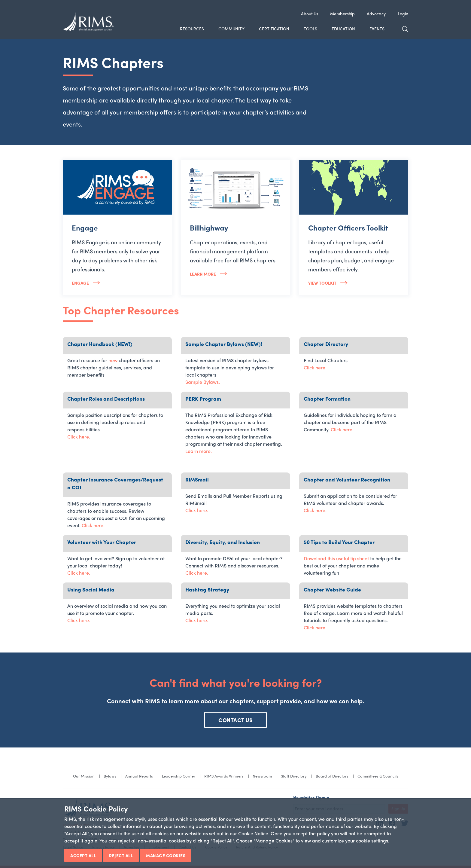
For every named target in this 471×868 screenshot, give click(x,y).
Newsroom (262, 776)
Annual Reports (139, 776)
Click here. (315, 367)
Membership (342, 14)
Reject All (121, 855)
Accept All (83, 855)
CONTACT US (235, 720)
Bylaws (110, 776)
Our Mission (84, 776)
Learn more (203, 274)
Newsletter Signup (311, 797)
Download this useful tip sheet (336, 558)
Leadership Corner (179, 776)
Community (231, 29)
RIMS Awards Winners (224, 776)
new (113, 360)
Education (343, 29)
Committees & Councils (378, 776)
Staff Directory (294, 776)
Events (377, 29)
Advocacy (376, 14)
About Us (310, 14)
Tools (310, 29)
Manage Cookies (166, 855)
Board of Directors (332, 776)
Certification (274, 29)
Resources (192, 29)
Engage (81, 283)
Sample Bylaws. (203, 382)
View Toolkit (323, 283)
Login (403, 14)
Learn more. (199, 451)
